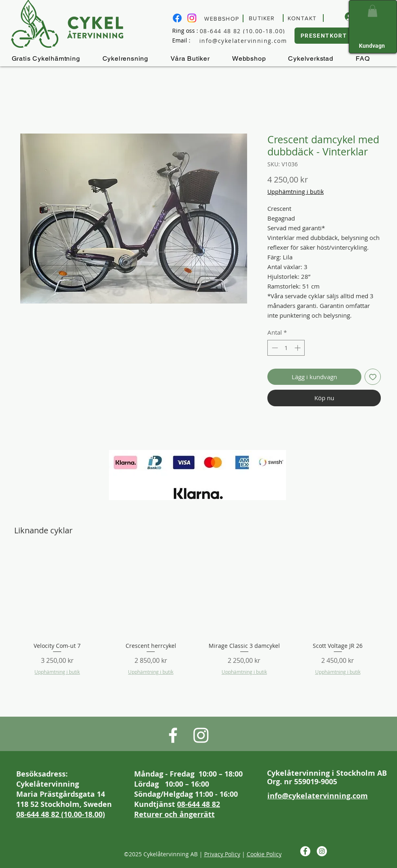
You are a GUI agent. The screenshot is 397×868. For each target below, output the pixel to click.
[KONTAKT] (303, 18)
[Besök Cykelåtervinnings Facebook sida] (177, 18)
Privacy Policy (222, 854)
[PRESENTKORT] (324, 36)
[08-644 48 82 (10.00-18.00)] (250, 31)
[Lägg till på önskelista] (373, 377)
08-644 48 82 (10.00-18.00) (61, 814)
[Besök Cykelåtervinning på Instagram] (192, 18)
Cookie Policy (264, 854)
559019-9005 (316, 782)
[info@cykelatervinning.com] (249, 41)
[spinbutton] (286, 348)
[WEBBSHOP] (223, 18)
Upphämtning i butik (296, 192)
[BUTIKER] (263, 18)
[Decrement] (274, 348)
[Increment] (298, 348)
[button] (372, 11)
